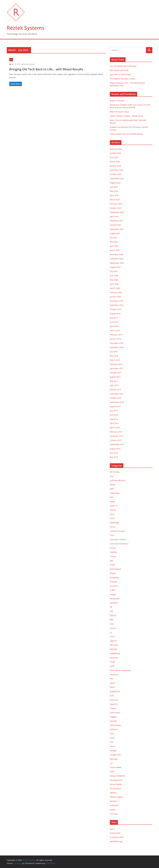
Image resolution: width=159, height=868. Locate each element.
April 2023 (114, 195)
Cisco (112, 535)
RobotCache (115, 691)
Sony (112, 734)
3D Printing (115, 472)
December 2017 (117, 368)
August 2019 (115, 314)
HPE (111, 611)
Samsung (114, 700)
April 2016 (114, 423)
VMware (113, 793)
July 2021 (114, 238)
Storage (113, 751)
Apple (112, 501)
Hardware (114, 603)
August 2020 (115, 267)
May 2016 (114, 419)
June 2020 (114, 276)
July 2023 (114, 187)
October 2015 (116, 440)
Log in (112, 829)
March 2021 (115, 250)
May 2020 (114, 280)
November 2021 (117, 221)
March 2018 (115, 360)
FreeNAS (113, 582)
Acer (112, 476)
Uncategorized (116, 780)
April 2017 (114, 385)
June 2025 (114, 157)
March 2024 (115, 162)
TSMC (112, 772)
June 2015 (114, 453)
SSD (111, 742)
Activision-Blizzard (118, 480)
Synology (114, 759)
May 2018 (114, 356)
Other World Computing (120, 670)
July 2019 (114, 318)
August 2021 (115, 233)
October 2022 (116, 208)
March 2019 (115, 330)
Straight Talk (115, 755)
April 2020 (114, 284)
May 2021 (114, 242)
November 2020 (117, 259)
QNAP (112, 683)
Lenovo (113, 628)
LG (111, 632)
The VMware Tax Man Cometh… (123, 79)
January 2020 (115, 297)
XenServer (114, 805)
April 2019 (114, 326)
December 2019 (117, 301)
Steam (113, 746)
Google (113, 594)
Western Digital (116, 797)
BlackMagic (115, 523)
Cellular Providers (117, 531)
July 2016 (114, 411)
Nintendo (114, 658)
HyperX (113, 615)
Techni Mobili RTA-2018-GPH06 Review (126, 134)
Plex (112, 679)
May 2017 (114, 381)
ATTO (112, 518)
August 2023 (115, 183)
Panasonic (114, 675)
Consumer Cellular (118, 539)
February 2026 (116, 149)
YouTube (114, 814)
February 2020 (116, 292)
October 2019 (116, 309)
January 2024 (115, 166)
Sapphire (114, 704)
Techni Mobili (116, 767)
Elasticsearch (115, 569)
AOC (112, 497)
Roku (112, 696)
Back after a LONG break (120, 75)
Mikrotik (113, 649)
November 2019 (117, 305)
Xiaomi (113, 810)
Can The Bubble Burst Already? (123, 66)
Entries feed (115, 833)
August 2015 (115, 449)
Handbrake (115, 599)
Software (114, 729)
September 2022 (117, 212)
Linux (112, 637)
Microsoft (114, 645)
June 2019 (114, 322)
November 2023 (117, 170)
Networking (115, 653)
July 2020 (114, 271)
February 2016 (116, 432)
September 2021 (117, 229)
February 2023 (116, 204)
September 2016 (117, 402)
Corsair (113, 548)
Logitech (113, 641)
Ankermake (115, 493)
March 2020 (115, 288)
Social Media (115, 725)
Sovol (112, 738)
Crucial (113, 556)
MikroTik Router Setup (119, 112)
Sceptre (113, 708)
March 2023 (115, 200)
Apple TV (114, 506)
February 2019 (116, 335)
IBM (111, 620)
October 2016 (116, 398)
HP (11, 60)
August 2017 (115, 377)
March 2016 (115, 428)
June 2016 (114, 415)
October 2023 (116, 174)
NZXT (112, 666)
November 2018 (117, 347)
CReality (113, 552)
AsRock (113, 510)
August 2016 (115, 406)
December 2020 (117, 254)
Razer (112, 687)
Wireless (113, 801)
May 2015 (114, 457)
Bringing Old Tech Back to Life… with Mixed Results (46, 69)
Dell (111, 561)
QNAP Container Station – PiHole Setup (126, 116)
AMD (112, 489)
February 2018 (116, 364)
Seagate (113, 717)
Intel (112, 624)
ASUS (112, 514)
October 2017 (116, 373)
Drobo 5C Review (117, 101)
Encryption (114, 577)
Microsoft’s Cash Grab (119, 70)
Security (113, 721)
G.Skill (112, 590)
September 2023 (117, 178)
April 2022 (114, 216)
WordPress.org (116, 841)
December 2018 (117, 343)
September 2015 (117, 444)
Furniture (114, 586)
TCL (111, 763)
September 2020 (117, 263)
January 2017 (115, 390)
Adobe (113, 485)
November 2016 (117, 394)
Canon (113, 527)
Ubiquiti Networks (118, 776)
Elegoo (113, 573)
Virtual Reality (116, 784)
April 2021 (114, 246)
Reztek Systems (26, 28)
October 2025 (116, 153)
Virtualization (116, 789)
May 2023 (114, 191)
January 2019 (115, 339)
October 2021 (116, 225)
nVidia (113, 662)
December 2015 (117, 436)
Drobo (112, 565)
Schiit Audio (115, 713)
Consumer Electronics (119, 544)
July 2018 (114, 352)
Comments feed (117, 837)
